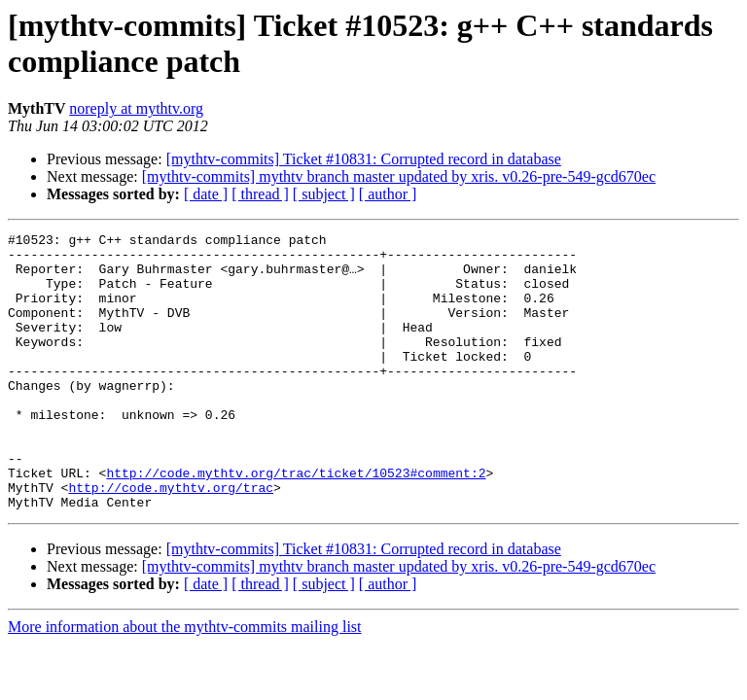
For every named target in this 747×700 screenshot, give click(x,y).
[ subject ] (324, 194)
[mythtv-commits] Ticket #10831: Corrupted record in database (364, 159)
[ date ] (206, 194)
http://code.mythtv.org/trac (171, 540)
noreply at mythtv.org (136, 108)
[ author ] (388, 194)
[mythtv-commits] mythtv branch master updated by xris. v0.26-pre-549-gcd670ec (399, 176)
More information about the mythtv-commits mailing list (185, 682)
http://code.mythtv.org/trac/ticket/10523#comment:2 (296, 522)
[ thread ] (260, 194)
